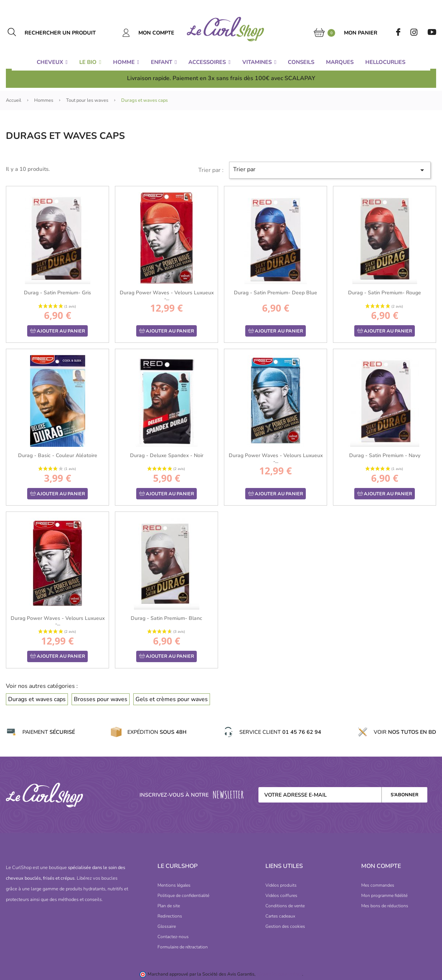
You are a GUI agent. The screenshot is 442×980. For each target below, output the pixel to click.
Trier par (330, 170)
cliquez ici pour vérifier (279, 974)
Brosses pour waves (101, 699)
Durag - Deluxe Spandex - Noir (167, 455)
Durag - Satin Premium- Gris (57, 293)
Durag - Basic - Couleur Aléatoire (58, 455)
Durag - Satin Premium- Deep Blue (276, 293)
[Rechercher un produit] (69, 33)
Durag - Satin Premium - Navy (385, 455)
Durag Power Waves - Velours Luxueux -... (167, 295)
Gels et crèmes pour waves (172, 699)
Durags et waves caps (37, 699)
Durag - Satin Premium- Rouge (385, 293)
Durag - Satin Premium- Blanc (166, 618)
